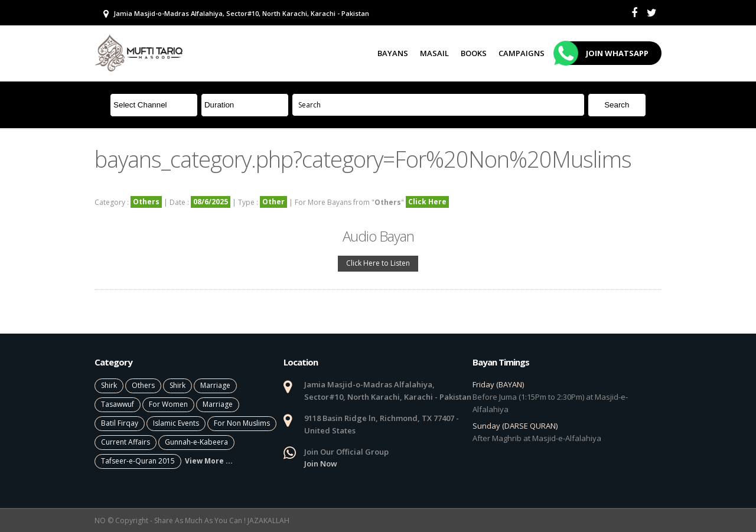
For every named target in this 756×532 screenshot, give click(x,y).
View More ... (209, 461)
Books (474, 53)
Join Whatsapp (602, 53)
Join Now (321, 464)
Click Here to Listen (378, 263)
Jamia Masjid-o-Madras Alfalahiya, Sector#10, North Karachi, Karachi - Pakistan (236, 14)
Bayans (393, 53)
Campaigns (522, 53)
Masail (434, 53)
